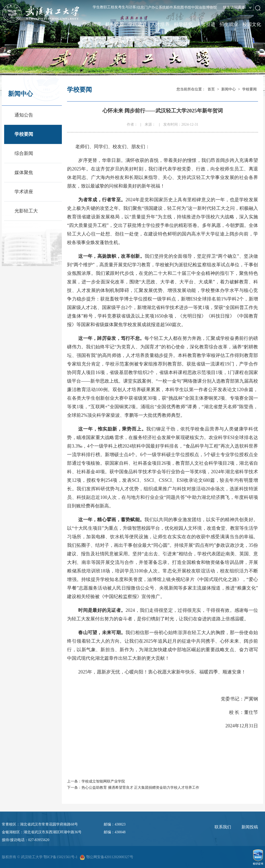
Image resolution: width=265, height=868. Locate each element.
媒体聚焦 (24, 173)
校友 (114, 7)
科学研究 (183, 24)
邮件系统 (173, 7)
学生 (96, 7)
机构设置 (115, 24)
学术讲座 (24, 192)
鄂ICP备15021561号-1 (60, 857)
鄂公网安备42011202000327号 (110, 857)
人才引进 (206, 24)
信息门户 (144, 7)
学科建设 (137, 24)
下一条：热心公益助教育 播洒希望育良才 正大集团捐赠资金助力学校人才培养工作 (133, 788)
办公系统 (159, 7)
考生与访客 (127, 7)
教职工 (105, 7)
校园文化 (252, 24)
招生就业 (229, 24)
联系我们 (223, 827)
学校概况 (92, 24)
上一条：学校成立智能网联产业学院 (96, 781)
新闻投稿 (250, 827)
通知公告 (24, 115)
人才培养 (160, 24)
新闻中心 (229, 89)
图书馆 (186, 7)
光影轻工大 (26, 211)
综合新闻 (24, 153)
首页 (211, 89)
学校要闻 (24, 134)
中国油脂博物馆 (204, 7)
